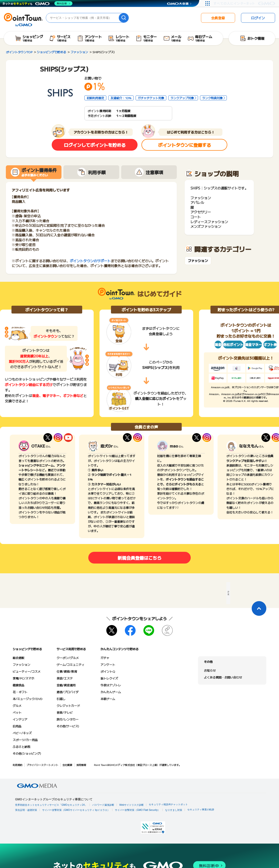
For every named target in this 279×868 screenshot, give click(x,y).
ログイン (258, 18)
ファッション (198, 261)
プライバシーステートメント (42, 765)
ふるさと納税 (21, 747)
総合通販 (19, 658)
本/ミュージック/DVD (28, 699)
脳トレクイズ (109, 678)
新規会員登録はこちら (139, 558)
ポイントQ (108, 671)
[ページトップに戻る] (259, 608)
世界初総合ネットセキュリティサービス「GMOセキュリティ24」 (51, 805)
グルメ (17, 706)
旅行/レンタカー (68, 719)
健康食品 (19, 685)
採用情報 (81, 765)
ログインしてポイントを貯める (95, 145)
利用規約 (18, 765)
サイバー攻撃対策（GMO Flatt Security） (137, 810)
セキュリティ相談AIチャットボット (168, 804)
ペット (17, 712)
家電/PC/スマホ (23, 678)
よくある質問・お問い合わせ (223, 677)
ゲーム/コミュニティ (70, 664)
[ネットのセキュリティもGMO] (37, 3)
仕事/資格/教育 (67, 671)
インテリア (20, 719)
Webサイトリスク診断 (131, 805)
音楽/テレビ (65, 712)
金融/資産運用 (66, 685)
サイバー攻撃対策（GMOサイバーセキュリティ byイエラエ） (76, 810)
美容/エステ (65, 678)
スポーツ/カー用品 (25, 740)
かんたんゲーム (111, 692)
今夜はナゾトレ (111, 685)
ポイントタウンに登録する (184, 145)
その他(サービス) (68, 726)
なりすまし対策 (174, 810)
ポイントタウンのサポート (90, 261)
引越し (61, 699)
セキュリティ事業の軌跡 (201, 810)
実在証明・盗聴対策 (26, 810)
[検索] (124, 18)
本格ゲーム (108, 699)
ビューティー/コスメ (27, 671)
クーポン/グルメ (68, 658)
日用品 (17, 726)
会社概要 (67, 765)
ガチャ (105, 658)
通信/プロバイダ (68, 692)
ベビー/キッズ (22, 733)
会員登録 (218, 18)
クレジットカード (68, 706)
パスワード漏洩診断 (103, 805)
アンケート (108, 664)
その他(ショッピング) (27, 753)
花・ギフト (20, 692)
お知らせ (210, 670)
